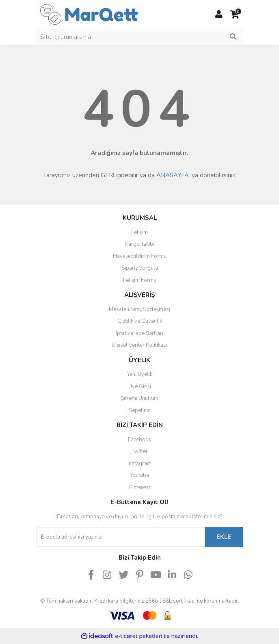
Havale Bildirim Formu (140, 256)
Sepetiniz (139, 410)
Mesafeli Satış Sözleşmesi (139, 309)
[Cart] (235, 15)
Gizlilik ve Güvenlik (140, 321)
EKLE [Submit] (224, 537)
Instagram (139, 464)
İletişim (139, 232)
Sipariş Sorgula (140, 268)
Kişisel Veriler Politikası (140, 345)
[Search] (140, 37)
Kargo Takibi (140, 244)
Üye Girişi (140, 386)
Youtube (139, 475)
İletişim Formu (140, 280)
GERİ (108, 175)
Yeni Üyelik (140, 374)
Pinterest (140, 487)
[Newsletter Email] (120, 537)
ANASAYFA (173, 175)
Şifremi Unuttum (139, 398)
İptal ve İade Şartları (139, 333)
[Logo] (89, 14)
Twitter (140, 451)
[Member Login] (219, 15)
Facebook (139, 440)
